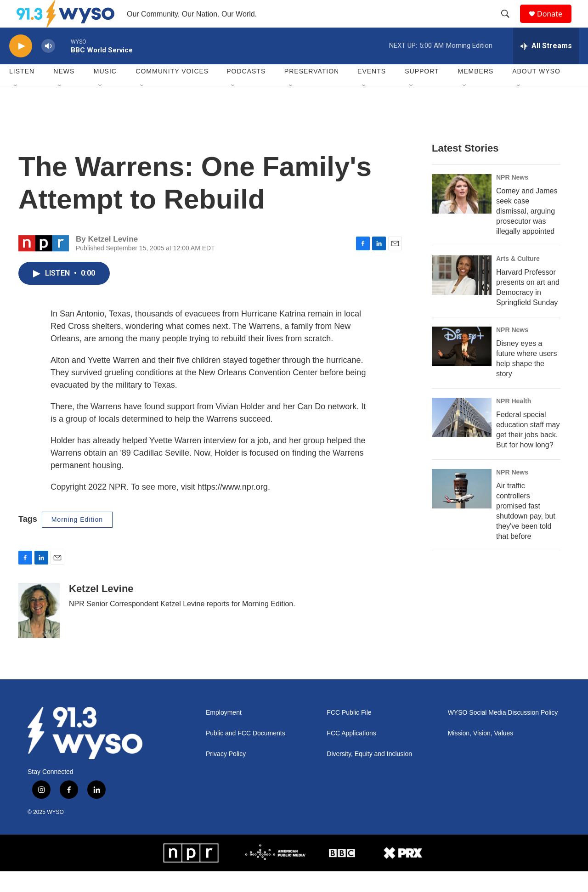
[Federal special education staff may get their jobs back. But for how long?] (462, 438)
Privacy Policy (226, 775)
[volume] (48, 67)
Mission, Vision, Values (481, 754)
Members (476, 92)
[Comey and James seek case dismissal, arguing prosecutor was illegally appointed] (462, 215)
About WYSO (536, 92)
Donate (555, 24)
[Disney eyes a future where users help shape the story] (462, 367)
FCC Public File (349, 733)
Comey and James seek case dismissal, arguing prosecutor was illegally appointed (527, 232)
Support (422, 92)
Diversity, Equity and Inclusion (369, 775)
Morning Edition (77, 540)
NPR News (512, 198)
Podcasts (246, 92)
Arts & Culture (518, 279)
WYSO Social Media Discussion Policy (503, 733)
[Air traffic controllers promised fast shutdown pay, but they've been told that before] (462, 509)
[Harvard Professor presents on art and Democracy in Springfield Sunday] (462, 296)
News (64, 92)
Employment (224, 733)
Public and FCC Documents (246, 754)
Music (105, 92)
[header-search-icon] (509, 24)
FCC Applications (351, 754)
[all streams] (546, 67)
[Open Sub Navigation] (16, 107)
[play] (21, 67)
